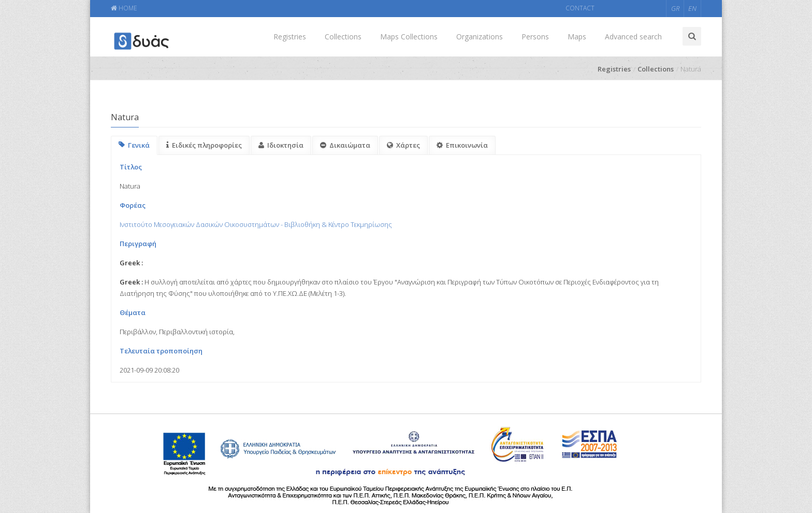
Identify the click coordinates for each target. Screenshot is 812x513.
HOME (124, 8)
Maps (577, 37)
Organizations (480, 37)
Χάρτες (403, 145)
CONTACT (580, 8)
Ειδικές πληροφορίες (204, 145)
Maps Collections (409, 37)
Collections (343, 37)
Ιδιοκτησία (281, 145)
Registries (290, 37)
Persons (535, 37)
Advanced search (633, 37)
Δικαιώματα (345, 145)
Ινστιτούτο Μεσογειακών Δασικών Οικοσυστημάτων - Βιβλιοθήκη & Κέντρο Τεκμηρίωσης (256, 224)
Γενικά (134, 145)
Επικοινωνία (462, 145)
